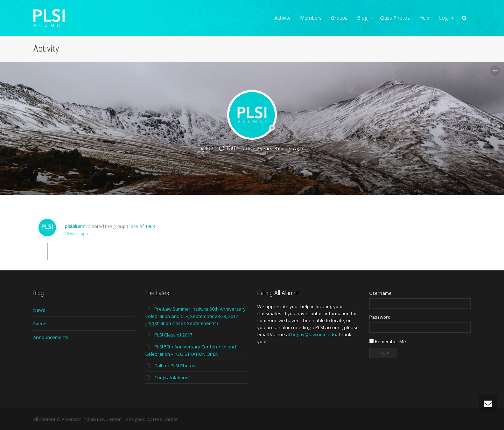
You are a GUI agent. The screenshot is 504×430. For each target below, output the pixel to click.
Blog (363, 18)
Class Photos (395, 18)
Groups (339, 18)
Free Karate (165, 419)
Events (40, 324)
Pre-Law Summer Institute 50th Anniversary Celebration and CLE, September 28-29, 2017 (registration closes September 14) (195, 316)
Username (380, 293)
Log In (446, 18)
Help (424, 18)
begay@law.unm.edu (314, 334)
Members (311, 18)
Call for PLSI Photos (175, 366)
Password (380, 317)
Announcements (51, 337)
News (39, 310)
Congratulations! (172, 377)
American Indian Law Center (91, 419)
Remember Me (388, 341)
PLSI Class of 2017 (173, 335)
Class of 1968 (141, 226)
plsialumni (76, 226)
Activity (282, 18)
